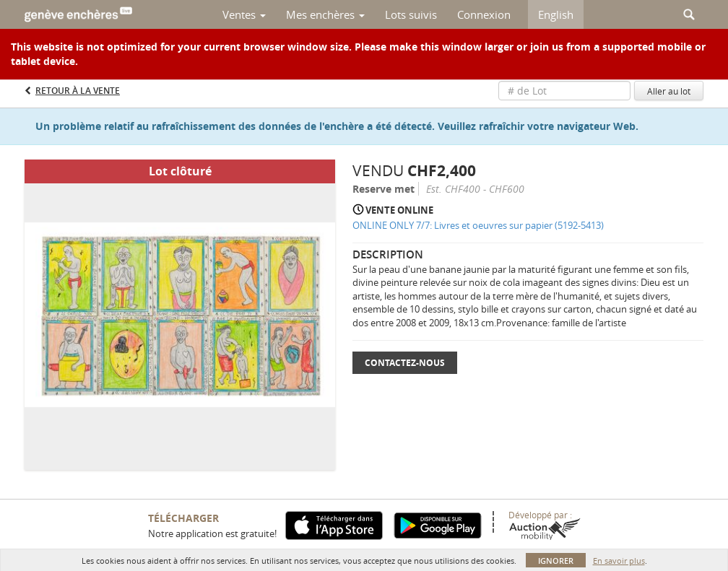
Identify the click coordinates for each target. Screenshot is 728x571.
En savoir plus (619, 561)
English (556, 14)
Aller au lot (669, 91)
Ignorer (556, 561)
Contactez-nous (405, 363)
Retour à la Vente (78, 91)
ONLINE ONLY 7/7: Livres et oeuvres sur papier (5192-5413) (478, 225)
